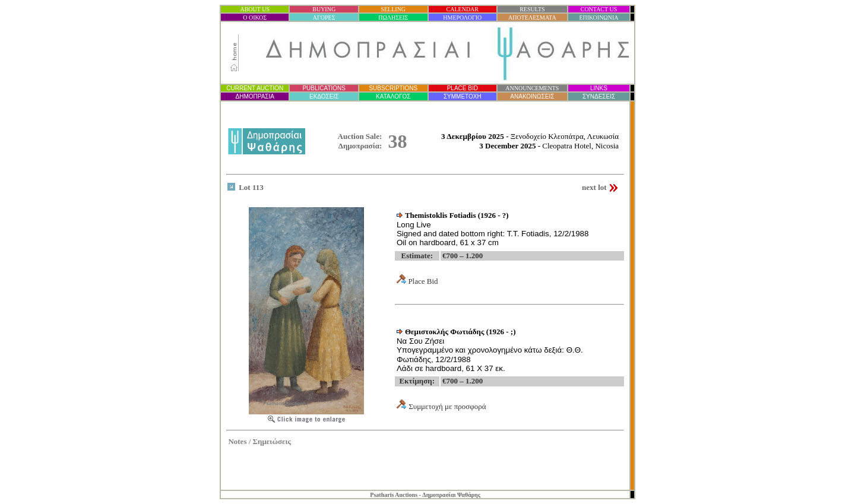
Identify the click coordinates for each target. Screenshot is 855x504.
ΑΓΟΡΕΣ (324, 18)
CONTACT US (599, 9)
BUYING (324, 9)
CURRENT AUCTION (255, 88)
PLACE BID (463, 88)
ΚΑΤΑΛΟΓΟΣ (393, 96)
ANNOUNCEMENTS (532, 88)
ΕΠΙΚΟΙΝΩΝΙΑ (598, 18)
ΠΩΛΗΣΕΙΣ (393, 18)
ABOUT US (255, 9)
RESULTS (532, 9)
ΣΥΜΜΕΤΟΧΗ (463, 96)
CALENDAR (463, 9)
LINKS (599, 88)
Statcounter (612, 474)
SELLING (393, 9)
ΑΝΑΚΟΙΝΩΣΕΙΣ (532, 96)
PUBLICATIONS (324, 88)
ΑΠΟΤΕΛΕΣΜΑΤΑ (532, 18)
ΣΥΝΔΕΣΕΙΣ (599, 96)
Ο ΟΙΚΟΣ (255, 18)
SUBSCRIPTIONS (393, 88)
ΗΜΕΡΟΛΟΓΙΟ (462, 18)
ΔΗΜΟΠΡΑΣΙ (254, 96)
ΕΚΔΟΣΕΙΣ (324, 96)
